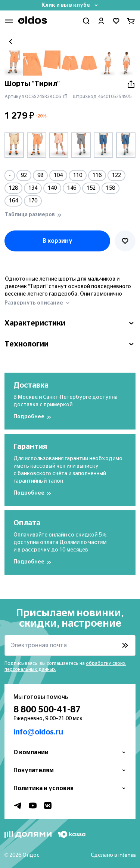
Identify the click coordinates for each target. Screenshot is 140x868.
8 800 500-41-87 (47, 710)
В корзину (57, 241)
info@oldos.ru (38, 732)
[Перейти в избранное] (116, 21)
